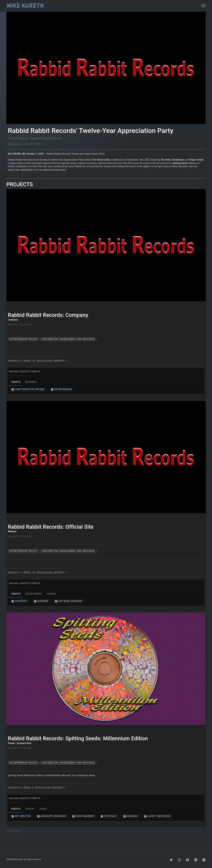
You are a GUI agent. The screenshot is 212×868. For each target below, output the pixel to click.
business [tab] (31, 382)
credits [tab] (16, 382)
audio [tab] (43, 809)
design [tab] (51, 594)
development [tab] (34, 594)
